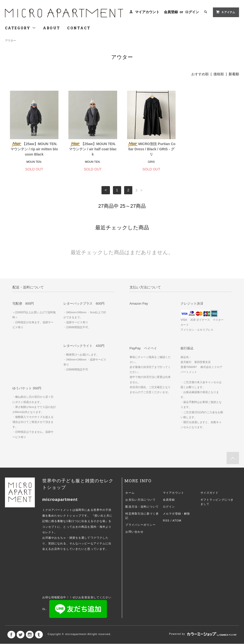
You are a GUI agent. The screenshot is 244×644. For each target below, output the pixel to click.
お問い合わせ (134, 532)
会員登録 (171, 12)
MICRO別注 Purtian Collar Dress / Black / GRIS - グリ (151, 149)
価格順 (219, 74)
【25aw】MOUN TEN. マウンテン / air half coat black (93, 149)
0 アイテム (225, 12)
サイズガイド (210, 493)
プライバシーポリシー (140, 525)
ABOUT (52, 28)
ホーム (130, 493)
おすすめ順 (200, 74)
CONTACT (79, 28)
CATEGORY (21, 28)
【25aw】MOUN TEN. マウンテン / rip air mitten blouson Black (34, 149)
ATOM (177, 521)
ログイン (192, 12)
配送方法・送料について (142, 507)
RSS (166, 521)
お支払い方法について (140, 500)
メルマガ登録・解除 (176, 514)
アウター (10, 40)
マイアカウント (147, 12)
